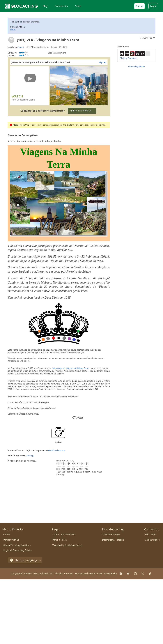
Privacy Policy (110, 573)
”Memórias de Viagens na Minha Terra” (71, 368)
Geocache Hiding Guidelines (17, 545)
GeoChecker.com (57, 450)
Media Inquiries (152, 540)
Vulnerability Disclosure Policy (67, 545)
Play (45, 6)
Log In (153, 6)
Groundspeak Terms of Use (89, 573)
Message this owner (40, 47)
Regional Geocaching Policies (18, 550)
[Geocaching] (21, 6)
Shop (78, 6)
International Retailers (113, 540)
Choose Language (25, 560)
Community (61, 6)
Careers (7, 534)
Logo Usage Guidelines (64, 534)
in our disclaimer (97, 125)
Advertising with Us (136, 66)
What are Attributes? (128, 58)
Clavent (21, 47)
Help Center (150, 534)
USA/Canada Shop (111, 534)
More (13, 30)
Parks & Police (60, 540)
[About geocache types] (11, 40)
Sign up (139, 6)
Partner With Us (11, 540)
